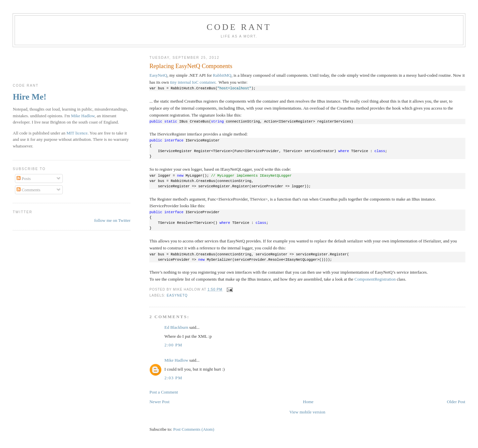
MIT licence (77, 133)
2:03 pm (173, 378)
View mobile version (307, 412)
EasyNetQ (158, 75)
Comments (29, 190)
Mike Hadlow (176, 360)
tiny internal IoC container (193, 82)
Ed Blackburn (176, 327)
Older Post (456, 402)
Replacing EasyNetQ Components (191, 66)
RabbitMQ (222, 75)
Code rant (239, 27)
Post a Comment (164, 392)
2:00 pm (173, 345)
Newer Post (159, 402)
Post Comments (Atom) (194, 429)
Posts (24, 179)
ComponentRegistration (375, 279)
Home (308, 402)
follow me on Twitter (113, 220)
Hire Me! (29, 97)
